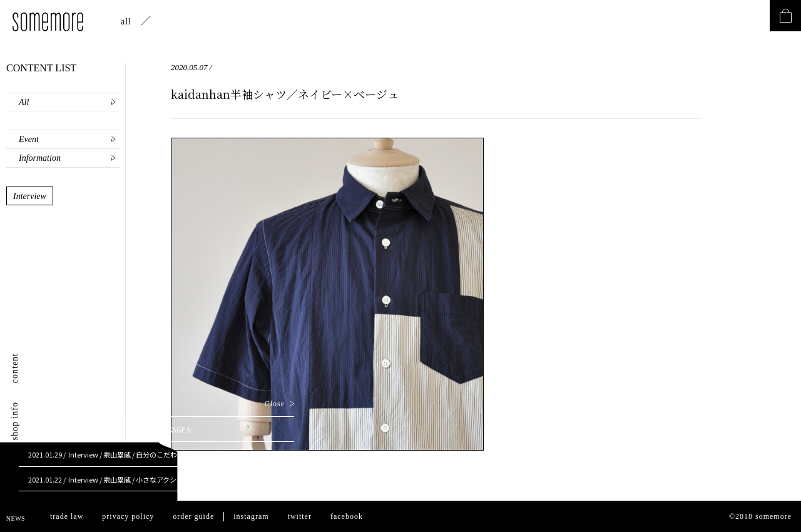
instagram (251, 516)
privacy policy (128, 516)
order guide (193, 516)
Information (40, 158)
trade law (67, 516)
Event (29, 139)
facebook (347, 516)
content (15, 368)
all (126, 22)
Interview (30, 196)
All (24, 102)
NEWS (16, 519)
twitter (300, 516)
